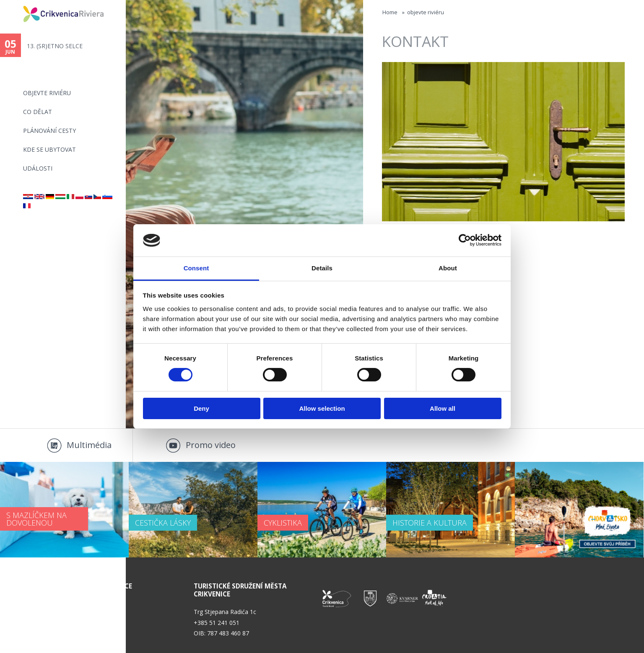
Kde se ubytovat (49, 149)
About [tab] (448, 268)
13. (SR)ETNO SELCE (55, 46)
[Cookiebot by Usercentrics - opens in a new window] (465, 240)
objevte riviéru (47, 93)
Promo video (211, 445)
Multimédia (89, 445)
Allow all (443, 408)
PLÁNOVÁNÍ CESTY (49, 131)
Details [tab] (322, 268)
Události (38, 168)
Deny (201, 408)
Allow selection (322, 408)
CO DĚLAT (38, 112)
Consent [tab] (196, 268)
